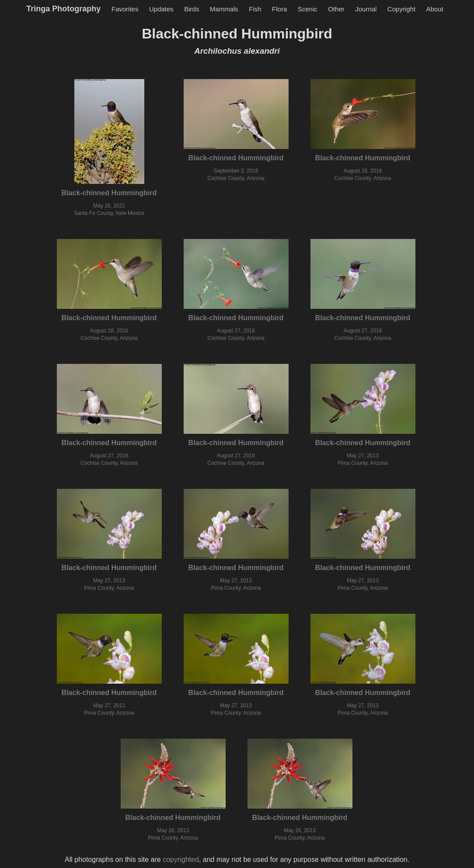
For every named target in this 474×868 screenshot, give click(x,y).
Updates (161, 9)
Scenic (308, 9)
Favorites (125, 9)
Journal (366, 9)
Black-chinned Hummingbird (109, 193)
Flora (279, 9)
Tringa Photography (63, 9)
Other (336, 9)
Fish (255, 9)
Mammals (224, 9)
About (435, 9)
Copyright (401, 9)
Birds (192, 9)
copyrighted (181, 859)
